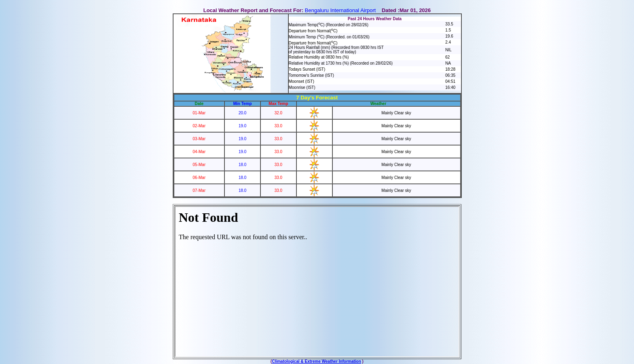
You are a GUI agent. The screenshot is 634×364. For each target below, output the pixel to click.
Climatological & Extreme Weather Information (316, 361)
